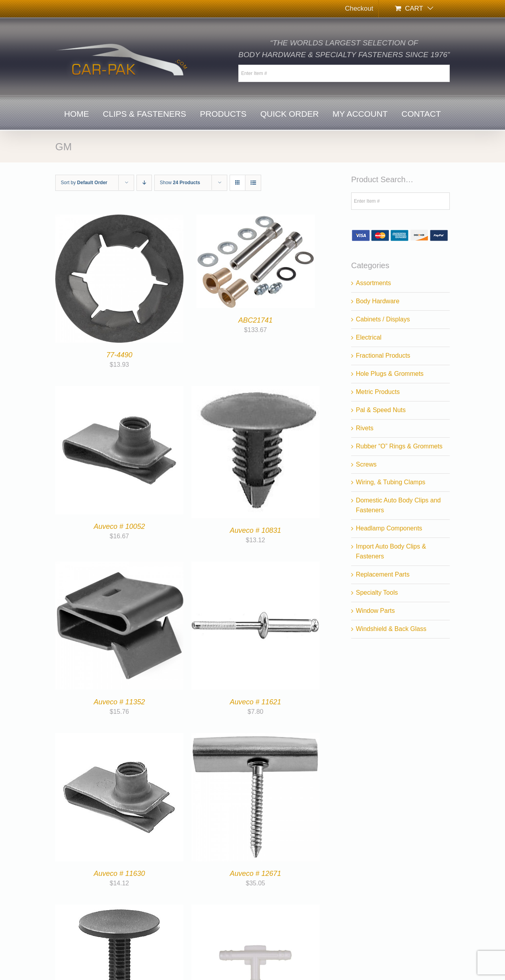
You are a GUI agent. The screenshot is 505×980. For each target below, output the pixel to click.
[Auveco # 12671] (255, 738)
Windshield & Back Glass (391, 629)
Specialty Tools (377, 593)
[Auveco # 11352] (119, 566)
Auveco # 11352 (119, 702)
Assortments (373, 283)
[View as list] (253, 183)
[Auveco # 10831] (255, 391)
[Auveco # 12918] (255, 909)
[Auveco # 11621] (255, 566)
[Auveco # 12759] (119, 909)
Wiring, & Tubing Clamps (391, 482)
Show (180, 183)
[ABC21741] (256, 219)
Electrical (369, 337)
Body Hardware (378, 301)
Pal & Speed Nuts (381, 410)
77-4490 (119, 355)
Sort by (84, 183)
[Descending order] (144, 183)
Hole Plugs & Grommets (390, 374)
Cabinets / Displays (383, 319)
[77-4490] (119, 219)
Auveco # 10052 (119, 526)
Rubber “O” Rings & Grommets (399, 446)
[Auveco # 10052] (119, 391)
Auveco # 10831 (255, 530)
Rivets (365, 428)
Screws (366, 464)
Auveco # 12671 (255, 874)
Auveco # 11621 (255, 702)
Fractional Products (383, 356)
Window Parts (375, 611)
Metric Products (378, 392)
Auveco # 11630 (119, 874)
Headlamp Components (389, 528)
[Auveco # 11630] (119, 738)
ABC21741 (255, 320)
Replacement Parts (383, 574)
